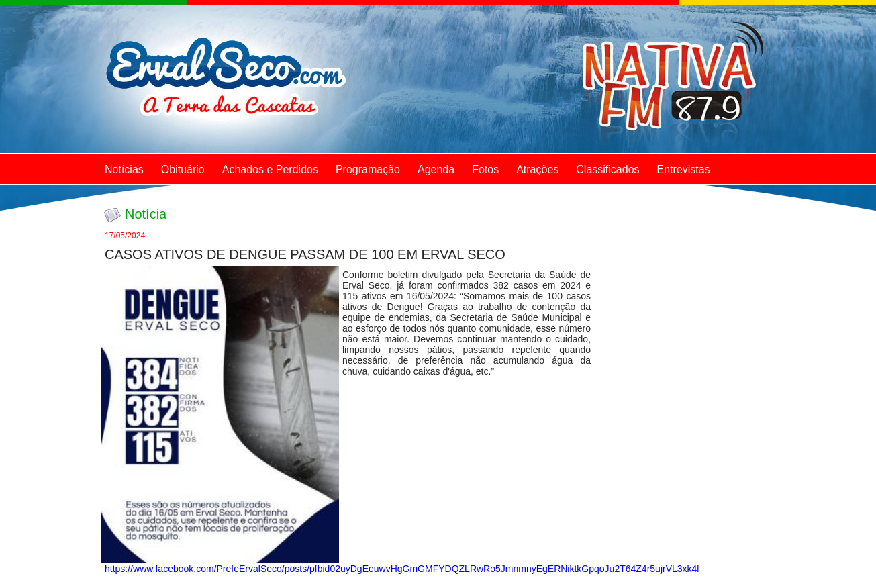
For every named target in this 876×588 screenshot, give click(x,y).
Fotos (485, 169)
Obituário (183, 169)
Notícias (124, 169)
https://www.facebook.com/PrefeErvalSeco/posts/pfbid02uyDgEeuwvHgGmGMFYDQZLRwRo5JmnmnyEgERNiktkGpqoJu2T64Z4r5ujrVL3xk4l (402, 569)
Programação (368, 169)
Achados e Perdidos (270, 169)
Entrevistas (684, 169)
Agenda (436, 169)
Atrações (537, 169)
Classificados (607, 169)
